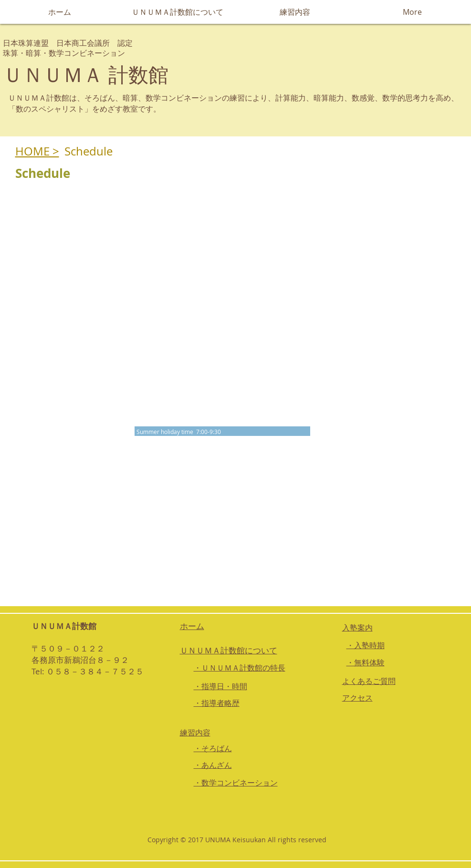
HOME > (37, 151)
